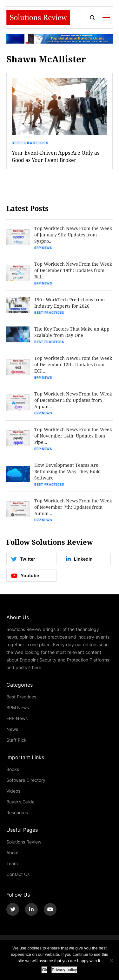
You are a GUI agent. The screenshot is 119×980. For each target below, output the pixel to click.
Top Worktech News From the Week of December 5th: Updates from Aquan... (73, 400)
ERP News (43, 248)
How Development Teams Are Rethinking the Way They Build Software (68, 471)
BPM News (18, 707)
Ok (45, 970)
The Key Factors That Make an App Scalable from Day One (72, 332)
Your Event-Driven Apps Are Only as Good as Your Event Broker (56, 156)
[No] (111, 960)
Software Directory (26, 780)
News (12, 729)
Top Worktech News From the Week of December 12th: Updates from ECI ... (73, 364)
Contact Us (18, 874)
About (13, 853)
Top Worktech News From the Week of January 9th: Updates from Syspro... (73, 235)
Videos (13, 791)
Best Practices (30, 143)
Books (13, 769)
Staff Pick (17, 740)
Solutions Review (24, 842)
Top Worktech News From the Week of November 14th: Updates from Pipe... (73, 436)
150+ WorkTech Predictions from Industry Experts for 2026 (69, 303)
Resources (17, 812)
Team (12, 863)
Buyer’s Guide (20, 802)
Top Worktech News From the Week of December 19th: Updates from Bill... (73, 270)
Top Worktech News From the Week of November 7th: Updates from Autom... (73, 507)
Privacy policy (64, 970)
